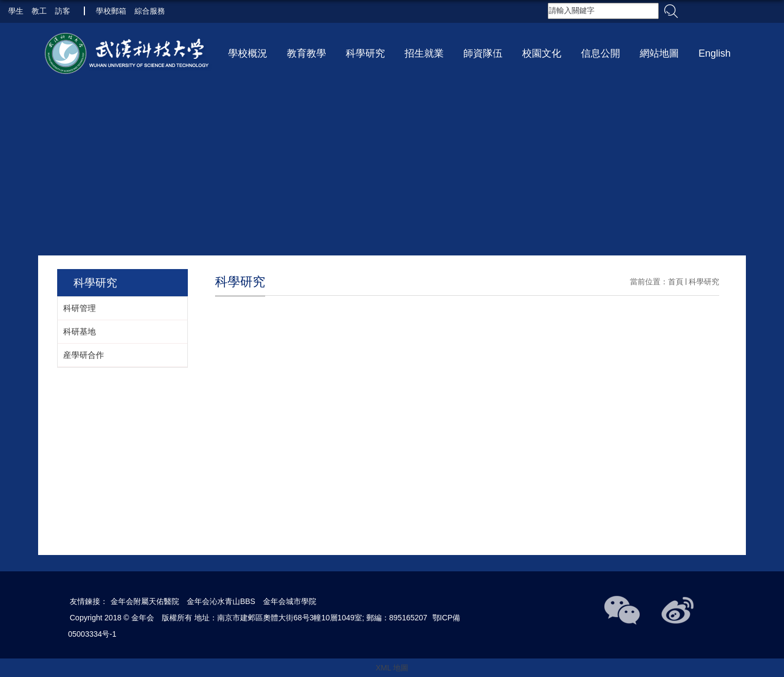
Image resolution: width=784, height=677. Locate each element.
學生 (16, 11)
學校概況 (248, 53)
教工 (39, 11)
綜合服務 (150, 11)
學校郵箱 (111, 11)
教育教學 (307, 53)
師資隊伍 (483, 53)
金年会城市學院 (290, 601)
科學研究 (365, 53)
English (715, 53)
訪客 (63, 11)
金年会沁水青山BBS (221, 601)
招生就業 (424, 53)
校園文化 (542, 53)
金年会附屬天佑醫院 (145, 601)
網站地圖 (659, 53)
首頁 (676, 282)
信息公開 (601, 53)
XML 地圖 (392, 668)
